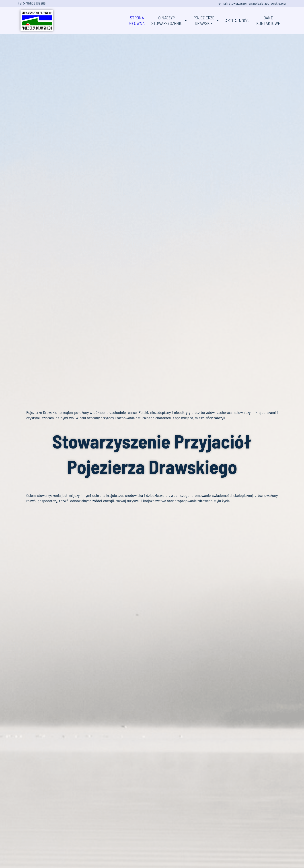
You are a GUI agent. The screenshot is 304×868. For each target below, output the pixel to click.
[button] (169, 21)
